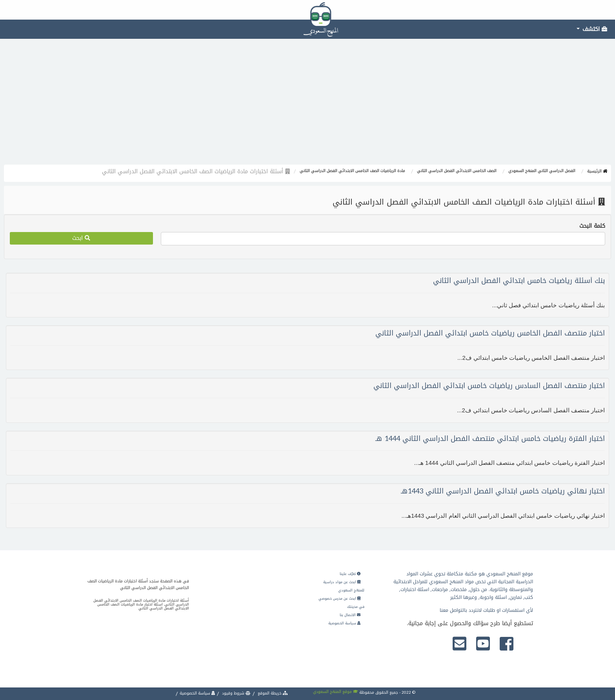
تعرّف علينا (350, 574)
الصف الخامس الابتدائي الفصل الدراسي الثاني (457, 171)
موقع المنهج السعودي (336, 692)
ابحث (81, 238)
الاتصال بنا (350, 615)
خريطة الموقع (272, 693)
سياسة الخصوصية (344, 623)
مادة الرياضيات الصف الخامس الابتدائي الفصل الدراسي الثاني (352, 171)
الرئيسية (597, 171)
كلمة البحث (592, 226)
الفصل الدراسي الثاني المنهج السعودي (542, 171)
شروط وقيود (236, 693)
